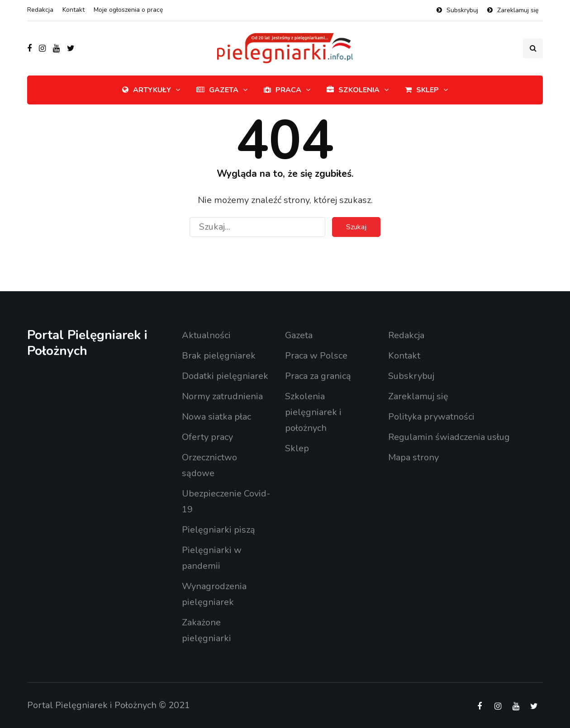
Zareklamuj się (518, 10)
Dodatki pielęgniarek (225, 376)
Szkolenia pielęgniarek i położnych (313, 412)
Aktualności (206, 335)
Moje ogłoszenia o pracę (128, 10)
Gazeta (217, 90)
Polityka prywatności (431, 417)
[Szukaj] (257, 227)
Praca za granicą (318, 376)
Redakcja (40, 10)
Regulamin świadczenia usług (449, 437)
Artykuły (147, 90)
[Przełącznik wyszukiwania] (533, 48)
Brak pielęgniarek (219, 356)
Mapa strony (413, 457)
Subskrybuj (462, 10)
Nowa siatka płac (216, 417)
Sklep (422, 90)
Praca (283, 90)
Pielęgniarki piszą (218, 530)
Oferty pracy (207, 437)
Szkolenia (353, 90)
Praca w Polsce (316, 356)
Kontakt (74, 10)
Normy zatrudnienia (222, 396)
